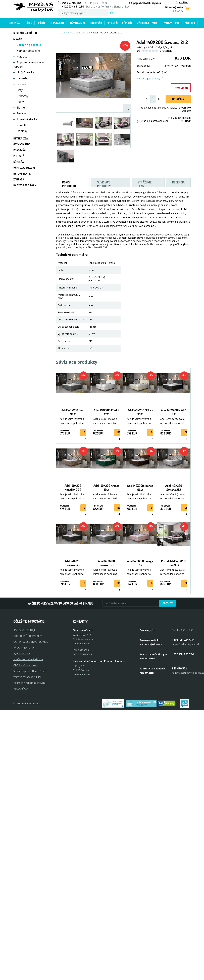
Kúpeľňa (127, 23)
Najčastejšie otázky (150, 79)
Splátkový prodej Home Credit (30, 671)
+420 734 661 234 (183, 654)
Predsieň (112, 23)
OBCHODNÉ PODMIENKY (28, 636)
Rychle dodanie (22, 653)
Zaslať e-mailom (180, 118)
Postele (21, 84)
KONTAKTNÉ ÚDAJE (24, 630)
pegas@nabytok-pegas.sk (147, 3)
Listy (20, 90)
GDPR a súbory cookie (26, 665)
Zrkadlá (21, 125)
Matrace (22, 57)
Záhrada (190, 23)
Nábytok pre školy (25, 185)
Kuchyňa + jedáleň (21, 23)
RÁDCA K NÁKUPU (24, 648)
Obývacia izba (77, 23)
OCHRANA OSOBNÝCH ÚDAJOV (31, 642)
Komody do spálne (28, 51)
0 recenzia (166, 51)
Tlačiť (186, 121)
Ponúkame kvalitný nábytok (28, 659)
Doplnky (22, 131)
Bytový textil (171, 23)
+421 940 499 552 (71, 3)
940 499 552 (179, 668)
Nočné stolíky (25, 72)
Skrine (21, 108)
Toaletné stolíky (27, 119)
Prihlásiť (181, 2)
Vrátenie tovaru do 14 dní (27, 677)
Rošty (20, 102)
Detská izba (57, 23)
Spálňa (41, 23)
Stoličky (22, 113)
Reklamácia (21, 689)
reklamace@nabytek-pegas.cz (188, 673)
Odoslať (168, 603)
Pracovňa (96, 23)
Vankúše (22, 78)
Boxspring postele (29, 45)
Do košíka (178, 99)
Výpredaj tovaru (148, 23)
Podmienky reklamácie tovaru (29, 683)
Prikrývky (23, 96)
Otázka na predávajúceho (153, 121)
